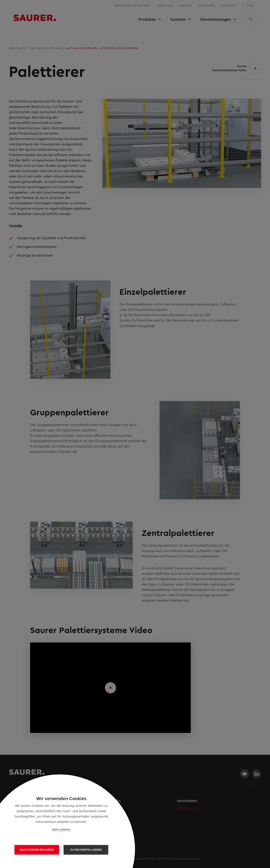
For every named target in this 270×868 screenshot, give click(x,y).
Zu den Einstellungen (86, 850)
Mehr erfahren (61, 829)
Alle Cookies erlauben (37, 850)
